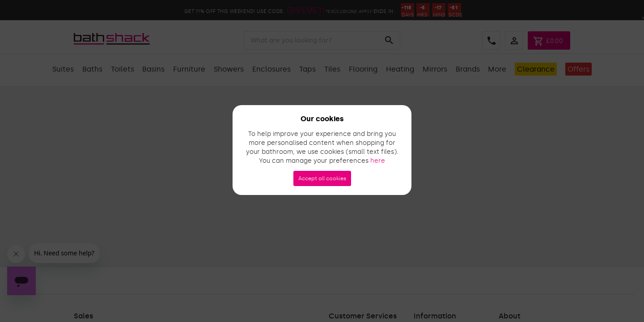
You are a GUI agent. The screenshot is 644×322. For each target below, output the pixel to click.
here (378, 161)
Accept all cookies (322, 178)
